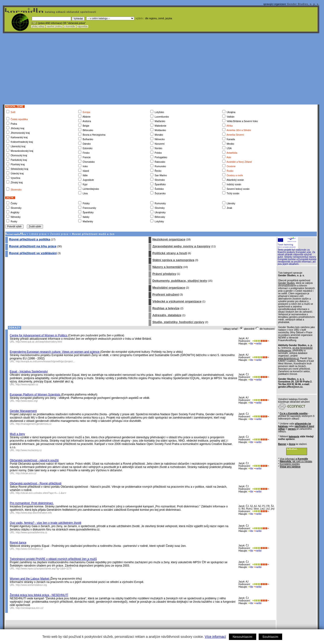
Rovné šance (18, 543)
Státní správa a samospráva (173, 260)
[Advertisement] (161, 69)
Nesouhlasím (243, 637)
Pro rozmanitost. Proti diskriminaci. (32, 503)
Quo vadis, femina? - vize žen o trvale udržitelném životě (46, 523)
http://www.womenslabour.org (31, 585)
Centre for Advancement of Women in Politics (39, 335)
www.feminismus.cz (288, 358)
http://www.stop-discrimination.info (34, 513)
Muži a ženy (17, 434)
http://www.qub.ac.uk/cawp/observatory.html (39, 342)
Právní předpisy (164, 274)
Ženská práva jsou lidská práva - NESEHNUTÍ (39, 595)
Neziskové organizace (169, 239)
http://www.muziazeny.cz (29, 450)
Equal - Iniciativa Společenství (29, 372)
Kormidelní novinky (290, 464)
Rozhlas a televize (166, 308)
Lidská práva (38, 234)
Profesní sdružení (166, 294)
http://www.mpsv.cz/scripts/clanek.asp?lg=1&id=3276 (44, 569)
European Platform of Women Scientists (35, 395)
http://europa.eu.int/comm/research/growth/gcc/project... (45, 361)
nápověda (82, 26)
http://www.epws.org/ (27, 401)
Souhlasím (270, 637)
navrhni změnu (54, 26)
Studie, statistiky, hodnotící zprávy (178, 322)
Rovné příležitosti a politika (30, 239)
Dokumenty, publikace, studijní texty (180, 281)
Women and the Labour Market (30, 579)
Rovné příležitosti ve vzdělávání (33, 253)
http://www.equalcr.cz (27, 384)
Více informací (215, 637)
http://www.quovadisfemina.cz (32, 532)
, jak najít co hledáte (296, 461)
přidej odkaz (38, 26)
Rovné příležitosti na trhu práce (33, 246)
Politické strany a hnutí (170, 253)
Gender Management (23, 411)
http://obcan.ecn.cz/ (26, 473)
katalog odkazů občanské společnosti (70, 12)
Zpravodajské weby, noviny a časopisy (181, 246)
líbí (251, 344)
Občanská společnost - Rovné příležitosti (36, 483)
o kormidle (70, 26)
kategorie (294, 436)
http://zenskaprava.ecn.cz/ (30, 608)
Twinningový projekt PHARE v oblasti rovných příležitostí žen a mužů (53, 559)
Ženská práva (60, 234)
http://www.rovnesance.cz (29, 549)
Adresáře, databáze (167, 315)
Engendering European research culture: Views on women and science (55, 352)
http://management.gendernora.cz (34, 424)
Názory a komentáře (167, 267)
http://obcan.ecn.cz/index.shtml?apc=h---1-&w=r (41, 493)
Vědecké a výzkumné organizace (177, 301)
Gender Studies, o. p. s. (303, 4)
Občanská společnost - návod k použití (34, 460)
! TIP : (34, 23)
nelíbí (258, 344)
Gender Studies (286, 283)
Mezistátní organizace (169, 288)
